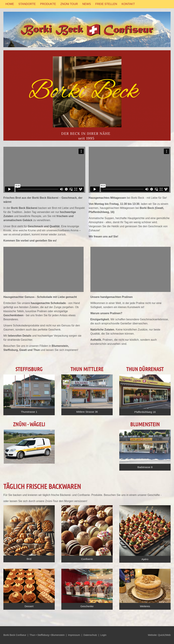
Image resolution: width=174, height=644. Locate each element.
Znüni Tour (69, 4)
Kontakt (128, 4)
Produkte (48, 4)
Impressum (74, 635)
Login (103, 635)
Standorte (27, 4)
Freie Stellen (106, 4)
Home (10, 4)
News (86, 4)
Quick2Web (164, 635)
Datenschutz (90, 635)
